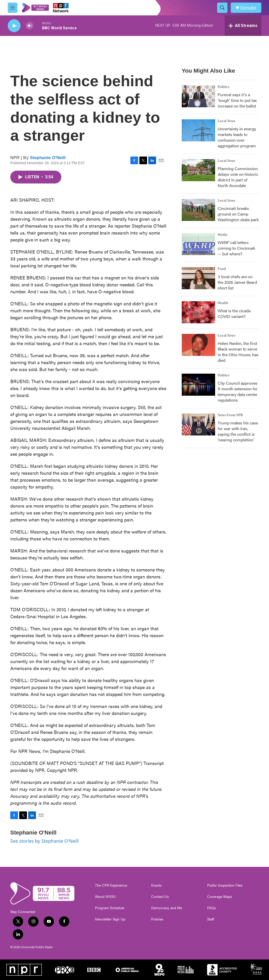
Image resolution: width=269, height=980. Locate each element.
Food (222, 269)
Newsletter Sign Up (110, 919)
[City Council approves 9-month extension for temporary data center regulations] (198, 385)
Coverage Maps (220, 897)
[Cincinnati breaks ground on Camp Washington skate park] (198, 210)
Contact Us (160, 897)
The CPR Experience (111, 885)
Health (223, 303)
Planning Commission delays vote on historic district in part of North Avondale (238, 177)
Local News (227, 121)
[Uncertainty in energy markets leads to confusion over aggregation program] (198, 130)
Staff (211, 919)
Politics (224, 87)
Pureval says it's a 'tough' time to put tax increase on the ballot (237, 100)
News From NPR (230, 415)
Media (223, 235)
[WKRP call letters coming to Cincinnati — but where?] (198, 244)
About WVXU (105, 897)
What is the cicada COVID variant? (234, 313)
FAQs (212, 908)
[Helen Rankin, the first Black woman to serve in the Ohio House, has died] (198, 345)
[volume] (30, 26)
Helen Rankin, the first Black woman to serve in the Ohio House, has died (238, 352)
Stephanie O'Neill (48, 158)
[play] (14, 26)
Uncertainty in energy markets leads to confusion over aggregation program (237, 137)
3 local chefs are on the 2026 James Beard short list (237, 282)
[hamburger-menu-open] (13, 8)
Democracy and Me (167, 908)
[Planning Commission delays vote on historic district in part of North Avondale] (198, 170)
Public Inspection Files (225, 885)
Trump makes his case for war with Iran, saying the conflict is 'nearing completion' (238, 431)
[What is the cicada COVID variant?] (198, 312)
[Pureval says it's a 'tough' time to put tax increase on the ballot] (198, 96)
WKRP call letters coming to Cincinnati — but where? (236, 248)
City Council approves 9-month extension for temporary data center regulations (238, 391)
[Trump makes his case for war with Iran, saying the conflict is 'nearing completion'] (198, 424)
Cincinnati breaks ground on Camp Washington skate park (238, 214)
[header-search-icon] (222, 8)
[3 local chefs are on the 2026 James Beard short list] (198, 278)
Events (156, 885)
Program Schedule (110, 908)
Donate (248, 8)
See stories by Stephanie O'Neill (44, 841)
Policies (157, 919)
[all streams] (243, 26)
